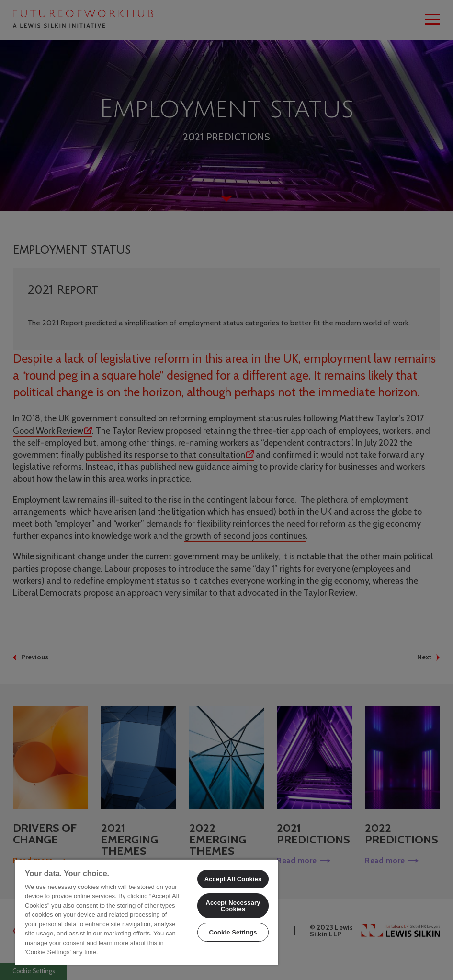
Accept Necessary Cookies (233, 906)
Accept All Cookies (233, 879)
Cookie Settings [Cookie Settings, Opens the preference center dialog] (233, 932)
